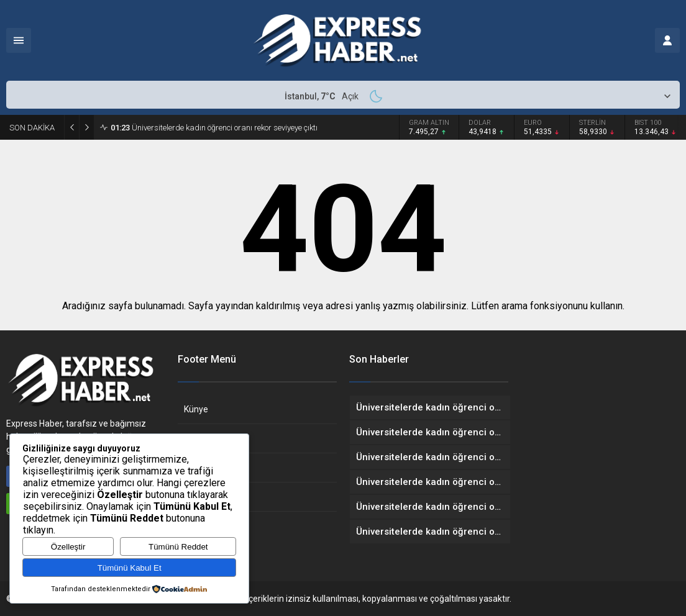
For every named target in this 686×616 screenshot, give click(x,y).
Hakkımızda (207, 438)
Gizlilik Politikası (214, 468)
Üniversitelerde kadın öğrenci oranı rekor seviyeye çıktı (214, 128)
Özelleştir (68, 547)
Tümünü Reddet (178, 547)
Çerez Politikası (214, 497)
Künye (196, 409)
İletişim (198, 526)
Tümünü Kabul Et (130, 568)
